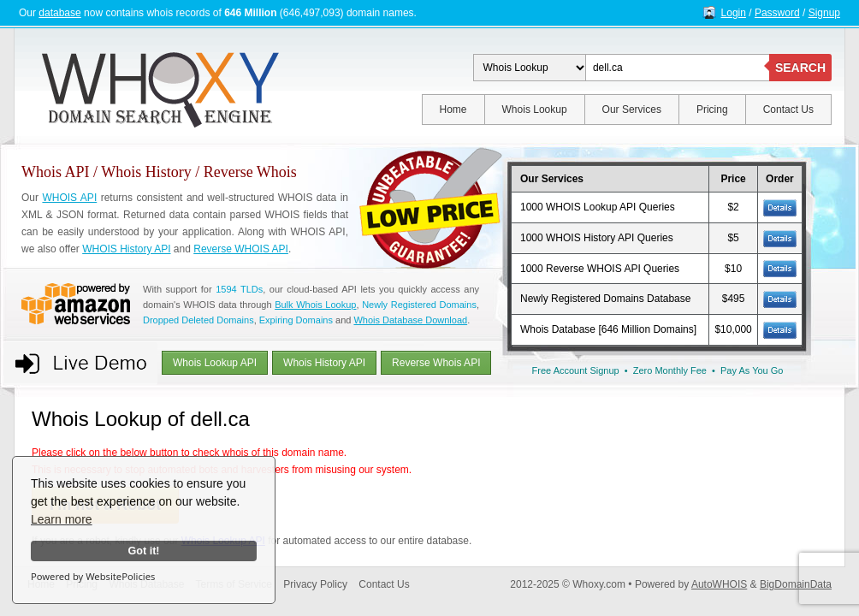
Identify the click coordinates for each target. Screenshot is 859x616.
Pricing (712, 110)
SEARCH (800, 68)
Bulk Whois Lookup (315, 305)
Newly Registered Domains (419, 305)
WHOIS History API (126, 249)
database (59, 13)
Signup (824, 13)
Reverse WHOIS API (241, 249)
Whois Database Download (410, 320)
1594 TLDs (239, 289)
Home (453, 110)
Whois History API (324, 363)
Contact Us (788, 110)
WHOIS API (69, 198)
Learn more (62, 519)
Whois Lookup (535, 110)
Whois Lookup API (215, 363)
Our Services (632, 110)
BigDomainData (796, 584)
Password (777, 13)
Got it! (143, 551)
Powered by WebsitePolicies (93, 576)
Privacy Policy (315, 584)
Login (734, 13)
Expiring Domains (296, 320)
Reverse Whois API (436, 363)
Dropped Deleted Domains (198, 320)
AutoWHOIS (719, 584)
